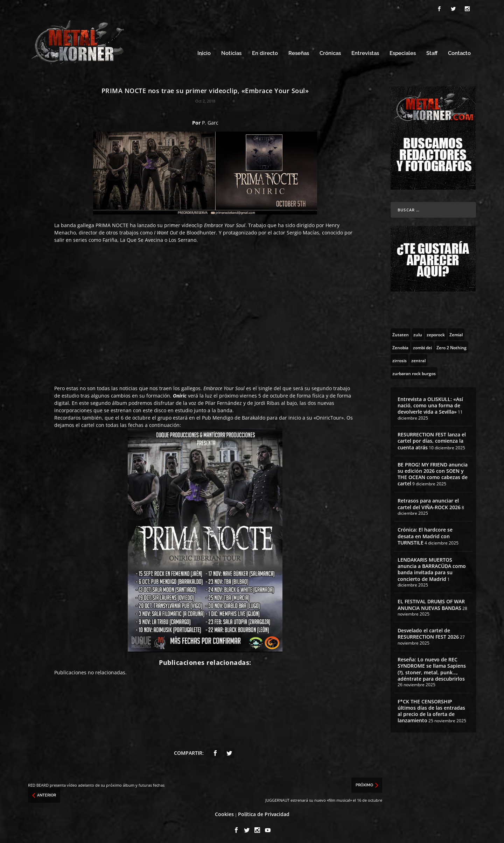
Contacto (459, 52)
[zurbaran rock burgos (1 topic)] (414, 371)
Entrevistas (365, 52)
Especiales (403, 52)
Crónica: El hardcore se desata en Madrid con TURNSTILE (425, 534)
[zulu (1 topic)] (418, 332)
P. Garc (210, 121)
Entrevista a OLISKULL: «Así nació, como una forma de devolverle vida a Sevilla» (430, 403)
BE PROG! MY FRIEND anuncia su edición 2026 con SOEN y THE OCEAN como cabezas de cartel (433, 472)
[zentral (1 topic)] (418, 358)
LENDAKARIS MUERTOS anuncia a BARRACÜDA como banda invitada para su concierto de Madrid (432, 567)
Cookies (224, 812)
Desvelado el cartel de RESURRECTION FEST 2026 (428, 632)
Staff (432, 52)
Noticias (231, 52)
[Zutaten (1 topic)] (401, 332)
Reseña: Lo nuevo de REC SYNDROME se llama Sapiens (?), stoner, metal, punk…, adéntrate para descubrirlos (432, 667)
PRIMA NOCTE (112, 223)
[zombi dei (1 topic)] (422, 345)
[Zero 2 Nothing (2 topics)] (451, 345)
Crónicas (330, 52)
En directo (265, 52)
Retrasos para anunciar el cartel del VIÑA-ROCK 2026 (429, 502)
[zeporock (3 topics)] (436, 332)
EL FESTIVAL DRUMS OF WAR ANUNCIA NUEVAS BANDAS (431, 603)
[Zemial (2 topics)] (456, 332)
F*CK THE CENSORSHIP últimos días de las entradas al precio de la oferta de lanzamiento (431, 709)
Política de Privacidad (264, 812)
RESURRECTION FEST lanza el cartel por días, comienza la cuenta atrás (432, 439)
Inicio (204, 52)
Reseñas (299, 52)
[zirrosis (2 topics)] (400, 358)
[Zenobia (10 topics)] (400, 345)
